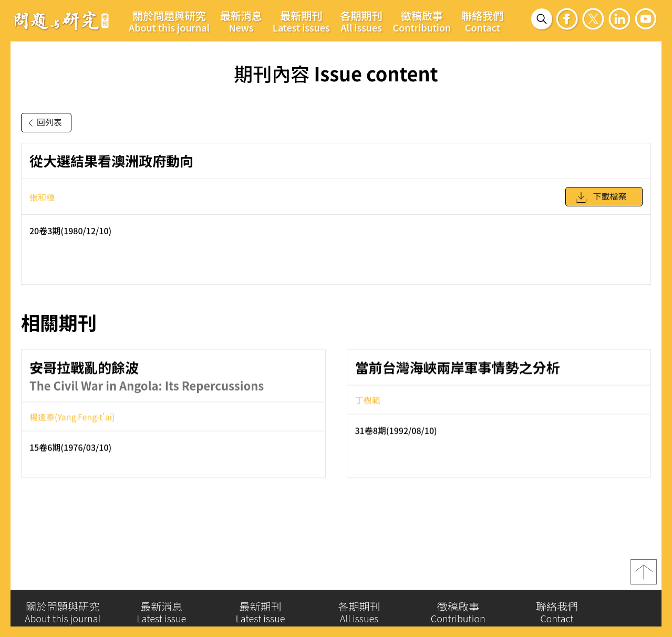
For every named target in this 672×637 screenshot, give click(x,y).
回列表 (43, 123)
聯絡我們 (482, 21)
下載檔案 (601, 203)
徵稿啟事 (422, 21)
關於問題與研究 (169, 21)
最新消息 (241, 21)
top (644, 578)
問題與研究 (61, 20)
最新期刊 (301, 21)
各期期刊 (361, 21)
